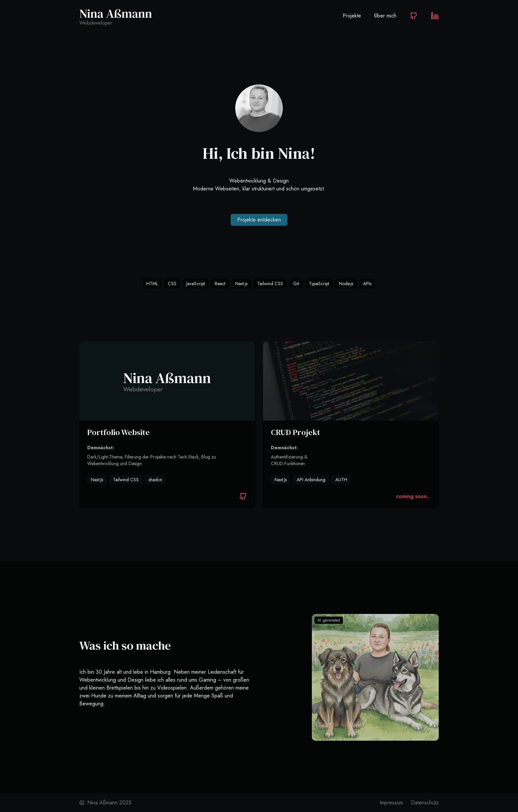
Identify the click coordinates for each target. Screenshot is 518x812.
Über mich (385, 16)
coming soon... (413, 496)
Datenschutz (425, 803)
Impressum (391, 803)
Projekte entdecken (259, 220)
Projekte (352, 16)
